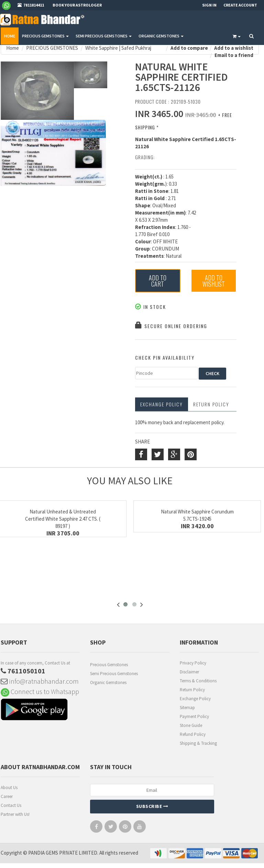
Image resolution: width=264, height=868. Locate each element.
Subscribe (152, 806)
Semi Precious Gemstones (114, 674)
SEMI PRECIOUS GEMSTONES (104, 36)
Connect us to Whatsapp (40, 691)
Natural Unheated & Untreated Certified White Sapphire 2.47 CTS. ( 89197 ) (63, 519)
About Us (9, 788)
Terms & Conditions (198, 681)
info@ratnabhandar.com (40, 681)
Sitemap (187, 708)
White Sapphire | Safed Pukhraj (118, 48)
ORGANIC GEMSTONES (161, 36)
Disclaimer (189, 672)
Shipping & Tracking (198, 743)
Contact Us (11, 805)
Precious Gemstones (109, 665)
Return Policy (192, 690)
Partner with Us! (15, 814)
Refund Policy (193, 734)
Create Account (240, 5)
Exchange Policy (162, 404)
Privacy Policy (193, 663)
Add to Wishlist (214, 281)
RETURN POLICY (211, 404)
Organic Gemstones (108, 682)
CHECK (212, 373)
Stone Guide (191, 725)
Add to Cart (158, 281)
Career (7, 796)
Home (10, 36)
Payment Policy (194, 716)
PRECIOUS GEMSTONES (45, 36)
